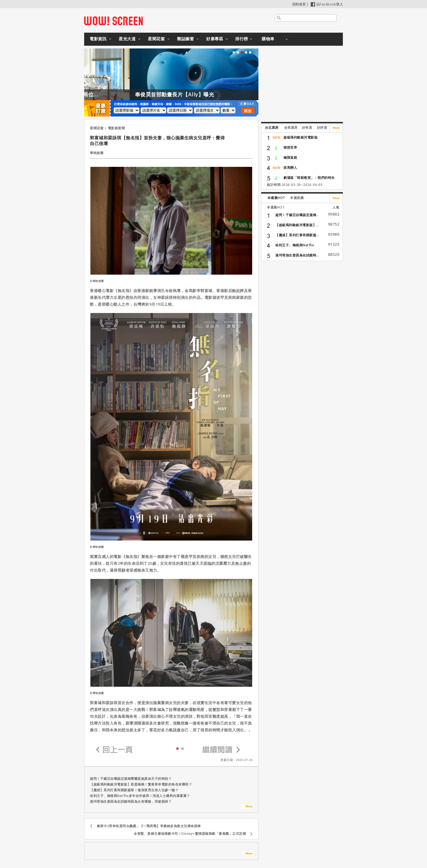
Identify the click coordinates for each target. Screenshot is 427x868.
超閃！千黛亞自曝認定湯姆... (297, 215)
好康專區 (215, 39)
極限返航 (290, 157)
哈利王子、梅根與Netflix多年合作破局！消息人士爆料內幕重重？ (140, 796)
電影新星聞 (116, 128)
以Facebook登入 (327, 4)
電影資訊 (98, 39)
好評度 (322, 128)
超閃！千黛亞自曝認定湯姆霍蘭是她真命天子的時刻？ (131, 779)
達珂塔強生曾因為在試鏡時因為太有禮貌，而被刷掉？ (131, 801)
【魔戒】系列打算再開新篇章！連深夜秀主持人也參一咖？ (134, 790)
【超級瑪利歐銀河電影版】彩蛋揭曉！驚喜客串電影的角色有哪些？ (141, 784)
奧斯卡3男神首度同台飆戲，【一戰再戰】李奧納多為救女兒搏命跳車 (149, 826)
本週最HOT (276, 198)
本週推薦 (297, 198)
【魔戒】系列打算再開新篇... (297, 235)
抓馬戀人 (290, 168)
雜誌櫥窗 (185, 39)
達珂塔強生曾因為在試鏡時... (297, 255)
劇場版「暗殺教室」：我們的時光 (309, 178)
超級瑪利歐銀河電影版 (301, 137)
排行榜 (242, 39)
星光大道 (127, 39)
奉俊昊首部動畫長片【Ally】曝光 (190, 94)
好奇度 (307, 128)
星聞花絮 (156, 39)
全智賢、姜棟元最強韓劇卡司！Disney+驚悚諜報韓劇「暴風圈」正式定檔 (190, 834)
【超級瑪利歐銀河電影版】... (297, 225)
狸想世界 (290, 147)
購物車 (268, 39)
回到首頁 (299, 4)
